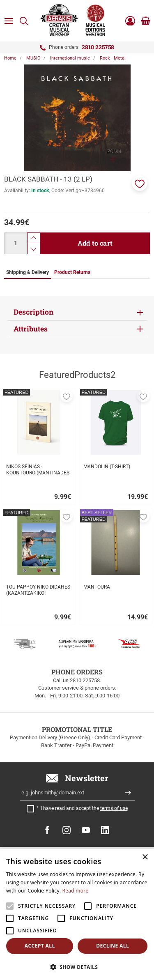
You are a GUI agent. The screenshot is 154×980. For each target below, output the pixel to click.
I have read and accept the (84, 808)
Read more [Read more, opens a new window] (76, 891)
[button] (140, 183)
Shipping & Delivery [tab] (28, 272)
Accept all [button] (40, 946)
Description (33, 312)
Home (10, 58)
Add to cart (95, 243)
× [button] (145, 857)
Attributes (31, 329)
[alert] (77, 914)
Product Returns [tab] (72, 272)
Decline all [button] (113, 946)
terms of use (114, 808)
